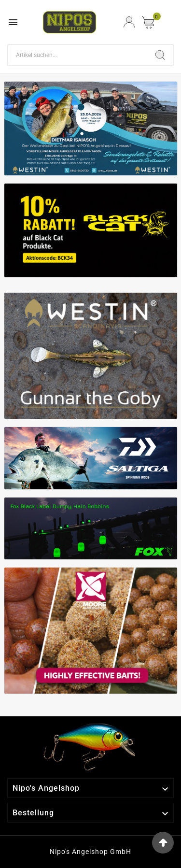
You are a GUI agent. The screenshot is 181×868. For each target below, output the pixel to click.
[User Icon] (129, 22)
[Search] (78, 55)
